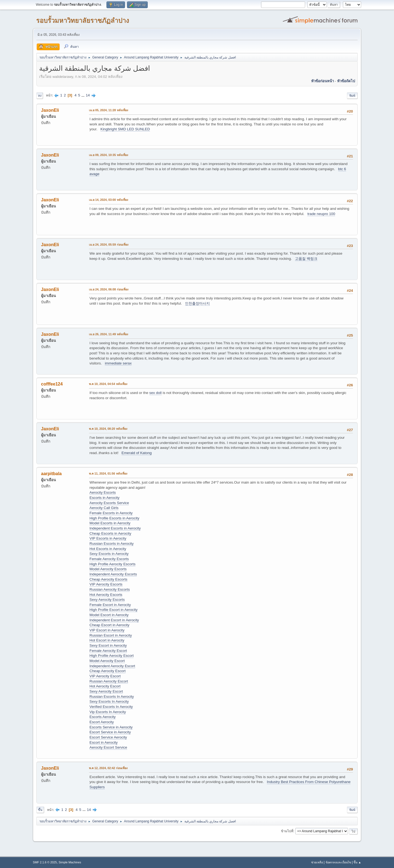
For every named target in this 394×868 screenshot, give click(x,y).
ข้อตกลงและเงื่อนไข (338, 862)
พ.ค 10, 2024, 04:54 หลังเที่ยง (108, 384)
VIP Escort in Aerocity (107, 630)
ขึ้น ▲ (357, 862)
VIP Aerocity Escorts (106, 584)
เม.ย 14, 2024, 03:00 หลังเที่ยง (108, 200)
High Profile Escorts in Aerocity (114, 518)
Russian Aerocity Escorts (110, 589)
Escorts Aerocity (103, 717)
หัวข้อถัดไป (346, 81)
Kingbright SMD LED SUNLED (125, 129)
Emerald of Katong (137, 453)
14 (88, 95)
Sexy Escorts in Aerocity (109, 554)
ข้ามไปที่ (287, 831)
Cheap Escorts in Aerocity (110, 533)
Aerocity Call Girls (104, 508)
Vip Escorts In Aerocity (108, 712)
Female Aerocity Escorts (109, 559)
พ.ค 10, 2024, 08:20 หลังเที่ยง (108, 429)
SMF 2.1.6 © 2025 (45, 862)
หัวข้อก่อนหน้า (322, 81)
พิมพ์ (352, 96)
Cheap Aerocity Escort (108, 671)
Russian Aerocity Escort (109, 681)
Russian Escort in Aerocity (111, 635)
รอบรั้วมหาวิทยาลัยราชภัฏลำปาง (83, 20)
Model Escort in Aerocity (109, 615)
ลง (40, 96)
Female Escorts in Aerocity (111, 513)
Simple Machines (70, 862)
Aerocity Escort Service (108, 747)
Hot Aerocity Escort (105, 686)
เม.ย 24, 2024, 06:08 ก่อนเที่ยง (109, 289)
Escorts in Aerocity (105, 498)
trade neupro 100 (321, 214)
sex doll (156, 393)
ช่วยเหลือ (317, 862)
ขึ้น (40, 810)
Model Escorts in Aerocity (110, 523)
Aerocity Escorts (103, 492)
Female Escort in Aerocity (110, 605)
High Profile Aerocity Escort (111, 656)
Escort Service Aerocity (108, 737)
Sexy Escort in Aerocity (108, 645)
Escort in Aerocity (104, 742)
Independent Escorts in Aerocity (115, 528)
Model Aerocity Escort (107, 661)
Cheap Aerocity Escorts (108, 579)
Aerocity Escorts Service (109, 503)
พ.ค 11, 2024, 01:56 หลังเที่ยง (108, 473)
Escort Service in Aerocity (110, 732)
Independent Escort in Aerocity (114, 620)
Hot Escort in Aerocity (107, 640)
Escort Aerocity (102, 722)
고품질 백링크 (306, 259)
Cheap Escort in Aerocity (109, 625)
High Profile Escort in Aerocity (114, 610)
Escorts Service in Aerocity (111, 727)
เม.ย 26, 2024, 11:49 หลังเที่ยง (108, 334)
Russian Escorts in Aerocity (111, 544)
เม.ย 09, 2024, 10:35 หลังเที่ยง (108, 155)
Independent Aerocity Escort (112, 666)
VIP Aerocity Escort (105, 676)
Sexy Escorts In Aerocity (109, 701)
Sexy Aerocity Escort (106, 691)
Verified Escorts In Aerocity (111, 707)
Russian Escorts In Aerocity (112, 697)
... (84, 95)
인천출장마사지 (197, 303)
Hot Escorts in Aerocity (108, 549)
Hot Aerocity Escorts (106, 595)
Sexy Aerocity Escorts (107, 600)
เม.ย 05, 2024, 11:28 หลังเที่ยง (108, 110)
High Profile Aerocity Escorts (112, 564)
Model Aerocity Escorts (108, 569)
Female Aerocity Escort (108, 651)
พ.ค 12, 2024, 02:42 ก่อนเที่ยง (108, 768)
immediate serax (118, 363)
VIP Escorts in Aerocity (108, 538)
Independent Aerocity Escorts (113, 574)
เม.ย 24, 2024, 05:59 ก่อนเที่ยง (109, 245)
